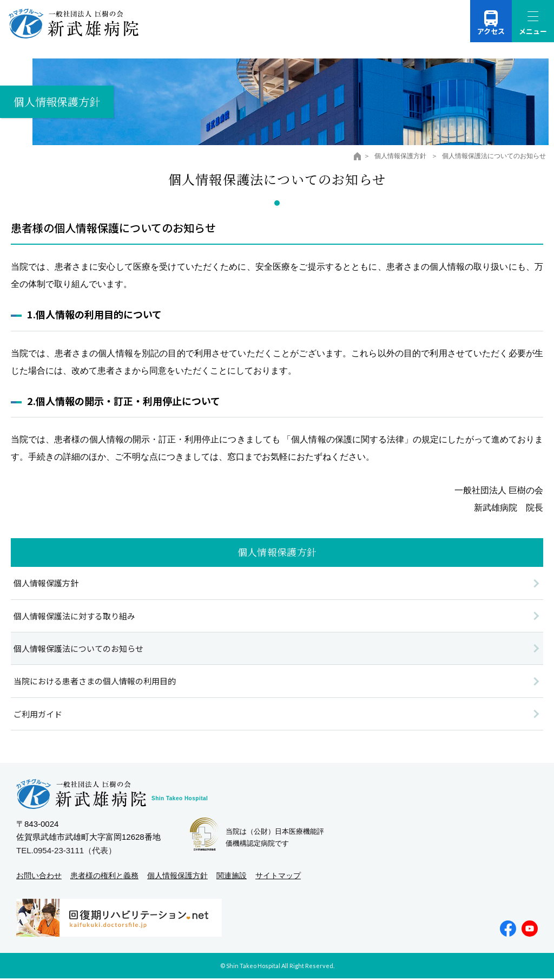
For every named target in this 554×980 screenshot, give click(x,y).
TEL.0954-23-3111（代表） (66, 851)
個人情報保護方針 (401, 156)
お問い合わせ (39, 877)
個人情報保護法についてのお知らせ (78, 649)
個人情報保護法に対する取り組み (74, 616)
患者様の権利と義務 (104, 877)
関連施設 (232, 877)
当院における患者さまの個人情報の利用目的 (95, 682)
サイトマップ (278, 877)
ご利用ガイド (38, 714)
